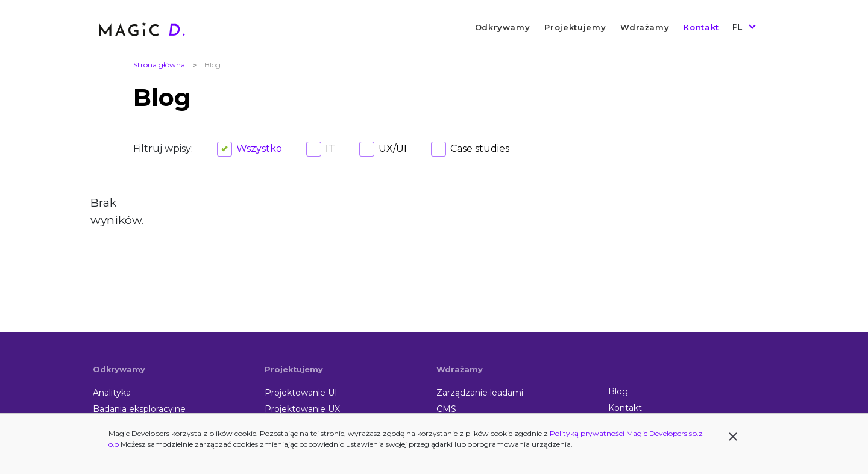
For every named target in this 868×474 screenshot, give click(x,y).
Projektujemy (575, 27)
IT (330, 148)
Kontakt (701, 27)
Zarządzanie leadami (480, 393)
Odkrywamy (503, 27)
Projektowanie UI (301, 393)
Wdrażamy (645, 27)
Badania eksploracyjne (139, 409)
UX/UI (393, 148)
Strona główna (159, 65)
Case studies (480, 148)
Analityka (112, 393)
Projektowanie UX (302, 409)
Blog (618, 391)
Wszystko (259, 148)
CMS (446, 409)
